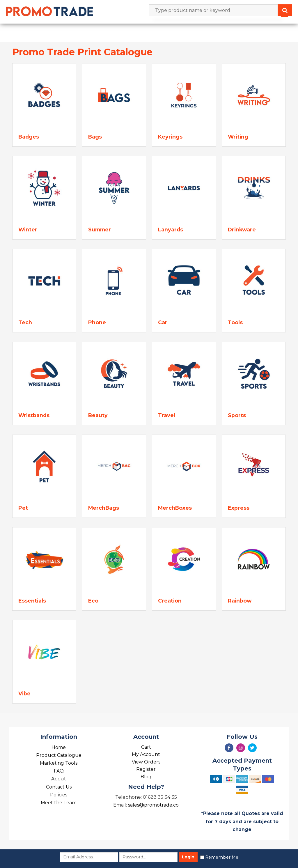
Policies (59, 795)
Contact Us (59, 787)
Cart (146, 747)
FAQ (59, 771)
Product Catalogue (59, 755)
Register (146, 769)
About (59, 779)
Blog (146, 777)
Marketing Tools (59, 763)
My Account (146, 754)
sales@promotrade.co (153, 805)
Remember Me (222, 857)
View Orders (146, 762)
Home (59, 747)
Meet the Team (59, 803)
